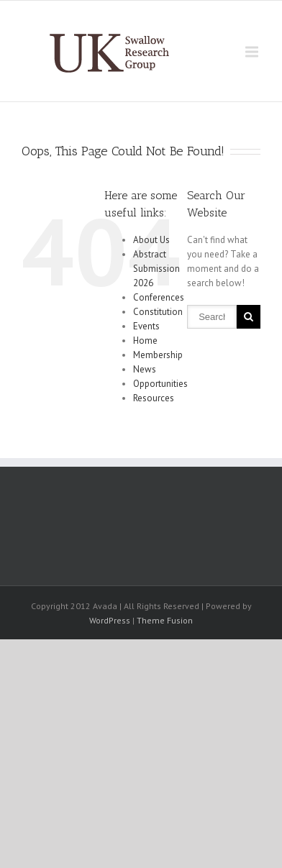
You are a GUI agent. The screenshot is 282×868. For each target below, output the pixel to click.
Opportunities (160, 384)
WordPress (110, 620)
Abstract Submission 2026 (156, 269)
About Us (151, 240)
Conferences (159, 297)
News (145, 369)
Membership (158, 355)
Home (145, 341)
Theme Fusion (165, 620)
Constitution (158, 312)
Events (146, 326)
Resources (154, 398)
